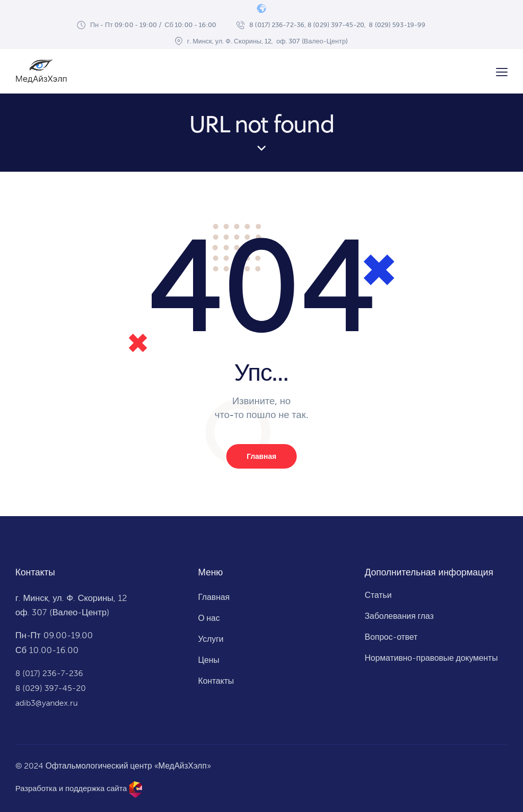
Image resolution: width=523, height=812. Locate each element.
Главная (261, 457)
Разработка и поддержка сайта (74, 788)
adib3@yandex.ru (49, 703)
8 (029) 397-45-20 (53, 688)
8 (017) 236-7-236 (52, 674)
